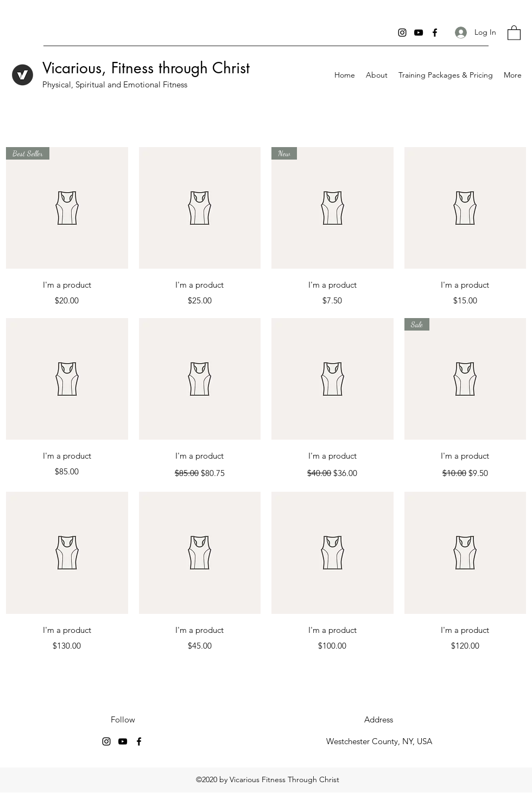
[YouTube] (419, 33)
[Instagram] (402, 33)
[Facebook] (435, 33)
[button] (514, 32)
